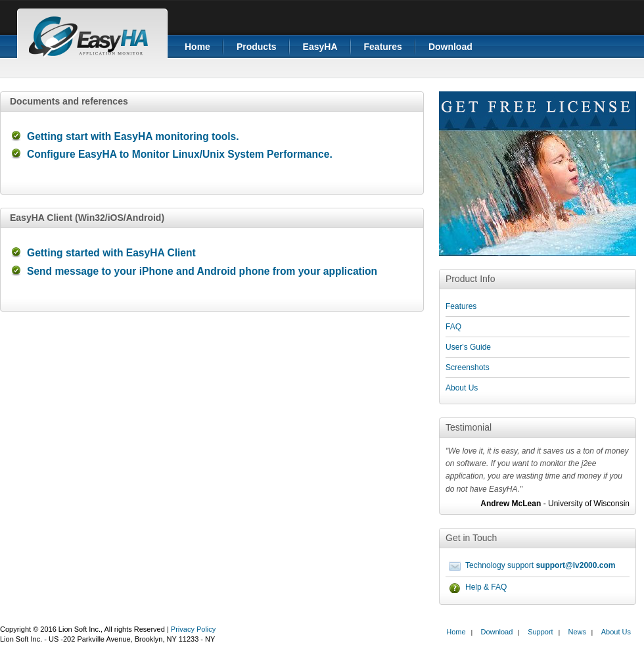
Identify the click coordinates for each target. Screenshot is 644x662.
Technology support (540, 565)
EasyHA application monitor (92, 33)
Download (450, 47)
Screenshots (468, 367)
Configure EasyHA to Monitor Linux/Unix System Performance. (180, 154)
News (577, 632)
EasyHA (320, 47)
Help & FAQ (486, 587)
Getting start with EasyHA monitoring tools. (133, 136)
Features (383, 47)
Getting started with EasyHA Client (111, 253)
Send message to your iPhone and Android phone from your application (202, 271)
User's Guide (468, 347)
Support (540, 632)
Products (257, 47)
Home (197, 47)
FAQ (453, 327)
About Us (462, 388)
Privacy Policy (193, 629)
